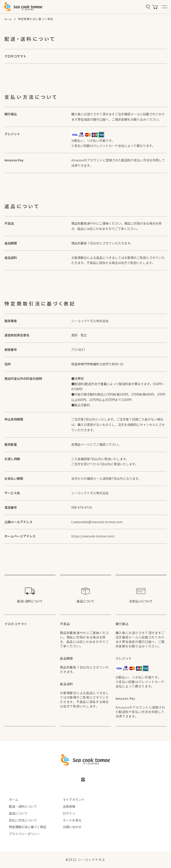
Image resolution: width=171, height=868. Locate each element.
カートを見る (68, 820)
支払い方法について (18, 820)
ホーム (9, 19)
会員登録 (65, 806)
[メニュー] (164, 7)
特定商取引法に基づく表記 (23, 827)
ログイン (65, 813)
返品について (14, 813)
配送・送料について (18, 806)
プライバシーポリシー (20, 834)
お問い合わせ (68, 827)
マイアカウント (69, 799)
